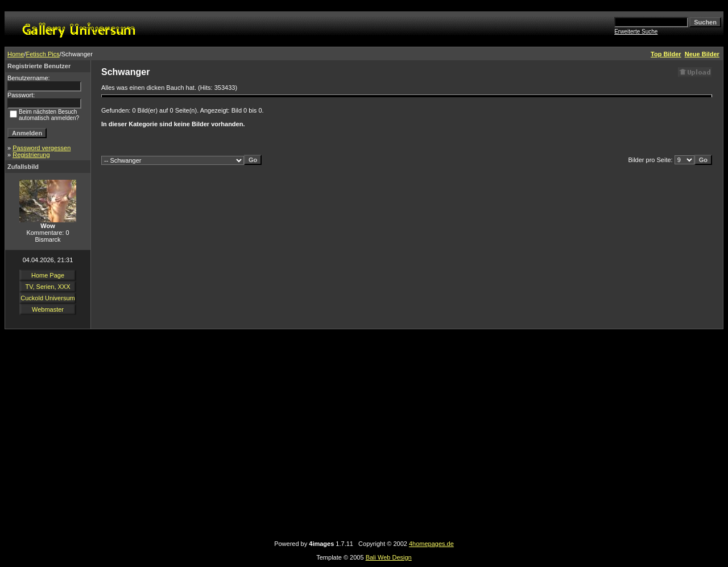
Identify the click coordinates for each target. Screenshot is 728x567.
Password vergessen (42, 148)
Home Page (48, 275)
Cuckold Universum (47, 298)
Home (16, 54)
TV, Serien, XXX (47, 287)
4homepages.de (431, 544)
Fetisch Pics (42, 54)
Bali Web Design (389, 557)
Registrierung (31, 155)
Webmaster (48, 309)
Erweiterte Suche (636, 32)
